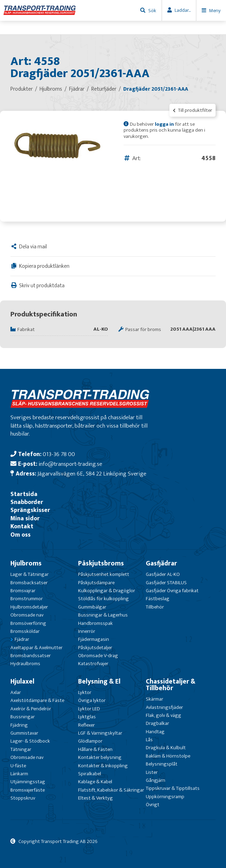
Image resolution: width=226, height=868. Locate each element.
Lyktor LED (89, 709)
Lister (152, 772)
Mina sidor (25, 518)
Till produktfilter (192, 110)
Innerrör (87, 631)
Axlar (16, 692)
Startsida (24, 494)
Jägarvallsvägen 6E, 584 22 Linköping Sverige (92, 474)
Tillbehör (155, 607)
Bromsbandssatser (31, 656)
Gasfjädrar (161, 563)
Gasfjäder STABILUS (166, 583)
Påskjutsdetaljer (95, 648)
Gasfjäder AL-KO (163, 574)
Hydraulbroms (25, 664)
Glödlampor (90, 741)
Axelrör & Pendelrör (31, 709)
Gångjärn (156, 780)
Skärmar (154, 699)
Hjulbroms (26, 563)
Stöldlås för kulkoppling (103, 599)
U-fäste (18, 766)
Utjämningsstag (28, 782)
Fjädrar (22, 639)
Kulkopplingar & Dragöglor (107, 591)
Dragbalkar (157, 723)
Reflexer (86, 725)
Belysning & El (99, 681)
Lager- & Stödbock (30, 741)
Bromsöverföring (28, 623)
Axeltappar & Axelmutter (36, 648)
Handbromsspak (95, 623)
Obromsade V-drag (98, 656)
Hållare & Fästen (95, 749)
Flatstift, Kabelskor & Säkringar (111, 790)
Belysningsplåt (162, 764)
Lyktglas (87, 717)
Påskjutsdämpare (96, 583)
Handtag (155, 732)
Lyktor (85, 692)
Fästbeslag (158, 599)
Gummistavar (24, 733)
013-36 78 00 (59, 454)
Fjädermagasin (94, 639)
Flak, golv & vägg (164, 715)
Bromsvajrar (23, 591)
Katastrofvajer (93, 664)
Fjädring (19, 725)
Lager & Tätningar (30, 574)
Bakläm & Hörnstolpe (168, 756)
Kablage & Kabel (95, 782)
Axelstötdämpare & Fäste (37, 700)
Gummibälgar (92, 607)
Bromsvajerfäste (28, 790)
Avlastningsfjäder (164, 707)
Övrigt (153, 805)
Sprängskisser (30, 510)
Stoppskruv (23, 798)
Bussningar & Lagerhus (103, 615)
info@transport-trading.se (70, 464)
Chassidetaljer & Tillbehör (171, 685)
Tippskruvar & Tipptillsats (173, 788)
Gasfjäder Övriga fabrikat (172, 591)
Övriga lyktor (92, 700)
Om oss (20, 535)
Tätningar (21, 749)
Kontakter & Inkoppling (103, 766)
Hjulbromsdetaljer (29, 607)
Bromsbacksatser (29, 583)
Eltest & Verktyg (95, 798)
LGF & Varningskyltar (100, 733)
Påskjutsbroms (101, 563)
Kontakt (22, 526)
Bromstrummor (27, 599)
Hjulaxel (22, 681)
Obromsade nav (27, 615)
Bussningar (23, 717)
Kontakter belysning (100, 757)
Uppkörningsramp (165, 797)
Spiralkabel (90, 774)
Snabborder (27, 502)
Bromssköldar (25, 631)
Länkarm (19, 774)
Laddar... (183, 10)
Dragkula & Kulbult (166, 748)
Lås (149, 740)
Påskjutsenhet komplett (104, 574)
